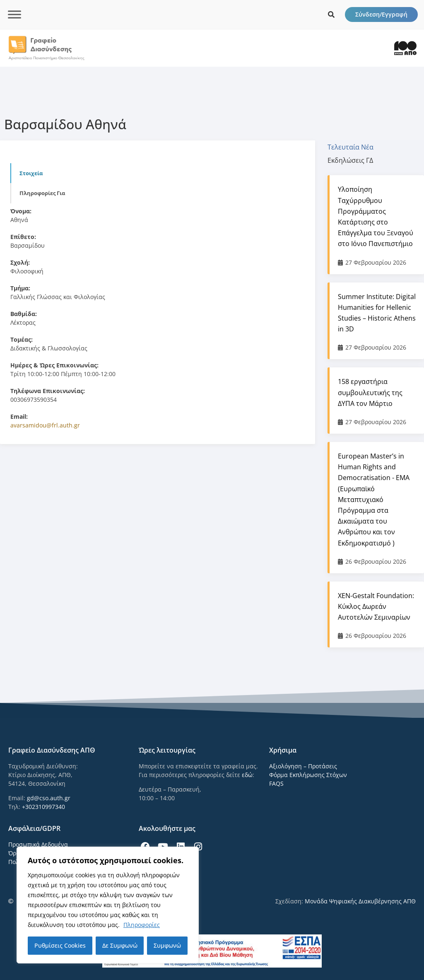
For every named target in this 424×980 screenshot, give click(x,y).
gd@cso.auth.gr (49, 798)
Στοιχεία (31, 173)
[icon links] (331, 14)
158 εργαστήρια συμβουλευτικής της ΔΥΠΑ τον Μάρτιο (370, 392)
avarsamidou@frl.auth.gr (45, 425)
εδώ (247, 775)
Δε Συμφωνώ (120, 945)
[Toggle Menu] (14, 14)
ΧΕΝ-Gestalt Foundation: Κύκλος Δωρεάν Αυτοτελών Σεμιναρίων (376, 606)
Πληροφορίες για (42, 193)
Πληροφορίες (142, 925)
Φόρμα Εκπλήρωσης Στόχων (308, 775)
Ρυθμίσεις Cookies (60, 945)
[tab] (355, 147)
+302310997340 (43, 807)
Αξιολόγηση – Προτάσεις (303, 766)
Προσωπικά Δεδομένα (38, 844)
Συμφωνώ (167, 945)
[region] (108, 905)
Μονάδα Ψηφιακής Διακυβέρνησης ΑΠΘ (360, 901)
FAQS (276, 783)
